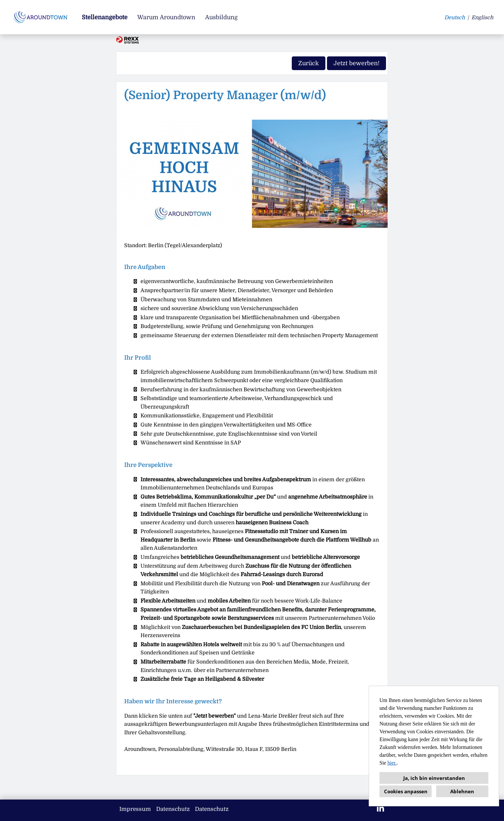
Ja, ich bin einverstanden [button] (434, 778)
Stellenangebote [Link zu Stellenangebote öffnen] (105, 17)
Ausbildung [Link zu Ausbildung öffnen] (221, 17)
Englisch (482, 18)
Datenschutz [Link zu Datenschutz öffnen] (173, 809)
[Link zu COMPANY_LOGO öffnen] (42, 17)
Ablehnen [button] (462, 791)
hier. (392, 763)
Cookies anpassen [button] (406, 791)
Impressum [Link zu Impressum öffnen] (135, 809)
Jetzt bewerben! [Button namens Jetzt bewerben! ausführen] (356, 63)
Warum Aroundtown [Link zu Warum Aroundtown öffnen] (166, 17)
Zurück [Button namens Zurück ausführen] (309, 63)
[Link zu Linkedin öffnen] (380, 809)
